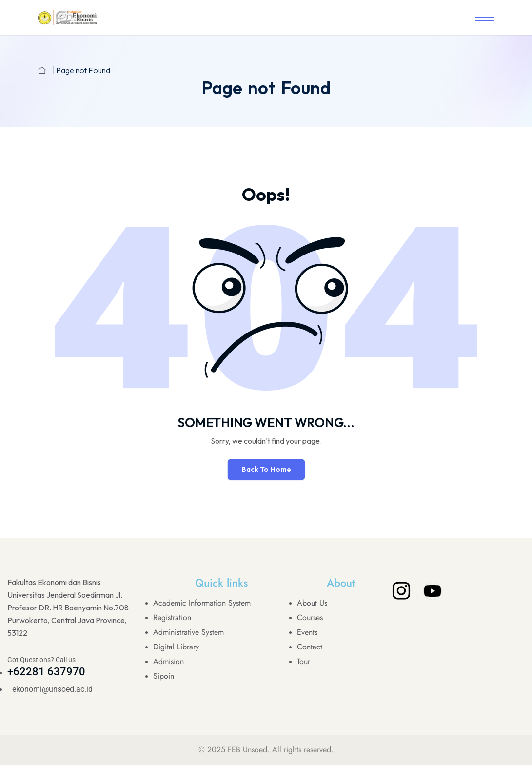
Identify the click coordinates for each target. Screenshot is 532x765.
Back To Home (266, 469)
